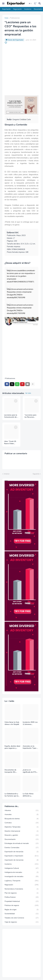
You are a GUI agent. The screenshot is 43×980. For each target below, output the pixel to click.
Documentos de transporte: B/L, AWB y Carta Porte (12, 771)
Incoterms (28, 9)
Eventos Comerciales (21, 848)
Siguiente (36, 474)
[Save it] (6, 43)
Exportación (6, 9)
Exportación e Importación (21, 856)
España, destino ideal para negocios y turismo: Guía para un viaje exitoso (12, 747)
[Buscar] (40, 3)
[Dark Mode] (30, 3)
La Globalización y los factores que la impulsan (11, 795)
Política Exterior (21, 897)
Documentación (21, 839)
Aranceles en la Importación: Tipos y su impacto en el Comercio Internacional (30, 747)
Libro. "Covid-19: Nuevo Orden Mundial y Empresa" (10, 443)
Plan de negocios (21, 893)
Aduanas (21, 810)
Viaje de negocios (21, 922)
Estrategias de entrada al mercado (21, 843)
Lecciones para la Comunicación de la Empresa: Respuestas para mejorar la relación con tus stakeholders (11, 416)
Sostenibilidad (21, 914)
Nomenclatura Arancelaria (21, 889)
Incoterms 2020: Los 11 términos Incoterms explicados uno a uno (31, 723)
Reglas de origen (21, 910)
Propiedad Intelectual (21, 901)
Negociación (17, 9)
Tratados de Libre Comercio (21, 918)
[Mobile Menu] (3, 3)
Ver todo (28, 393)
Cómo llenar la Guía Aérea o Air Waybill (12, 723)
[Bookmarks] (35, 3)
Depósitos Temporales (21, 827)
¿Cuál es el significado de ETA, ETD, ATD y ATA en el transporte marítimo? (30, 771)
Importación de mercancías (21, 860)
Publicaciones (15, 18)
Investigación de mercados (21, 877)
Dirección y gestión (21, 835)
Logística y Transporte (21, 881)
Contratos (21, 823)
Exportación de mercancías (21, 852)
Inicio (6, 18)
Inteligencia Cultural (21, 868)
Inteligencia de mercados (21, 872)
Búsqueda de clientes (21, 819)
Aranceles (21, 815)
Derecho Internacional (21, 831)
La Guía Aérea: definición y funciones (28, 795)
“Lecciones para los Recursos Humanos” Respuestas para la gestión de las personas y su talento (32, 416)
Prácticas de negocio (21, 905)
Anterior (7, 474)
